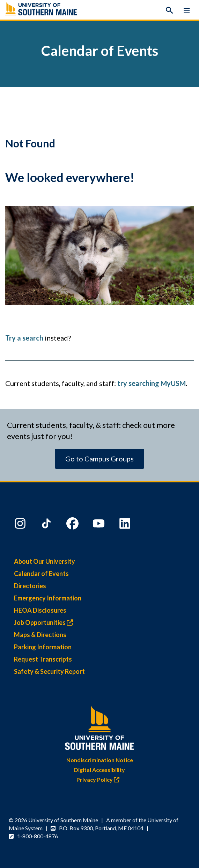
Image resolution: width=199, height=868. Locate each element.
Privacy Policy (100, 779)
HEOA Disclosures (40, 610)
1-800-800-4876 (38, 836)
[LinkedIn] (126, 525)
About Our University (45, 561)
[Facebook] (73, 525)
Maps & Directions (40, 635)
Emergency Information (48, 598)
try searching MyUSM (152, 383)
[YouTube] (99, 525)
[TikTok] (47, 525)
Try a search (24, 338)
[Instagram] (21, 525)
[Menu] (187, 10)
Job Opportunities (45, 622)
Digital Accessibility (99, 770)
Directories (30, 586)
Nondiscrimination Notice (100, 760)
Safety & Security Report (49, 671)
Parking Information (43, 647)
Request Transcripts (43, 659)
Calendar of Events (41, 574)
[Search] (169, 10)
